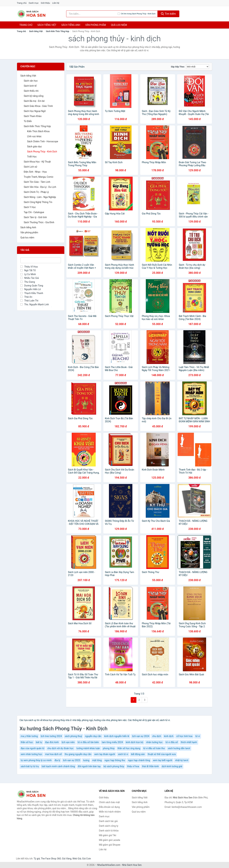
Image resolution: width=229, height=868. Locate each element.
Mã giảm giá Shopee (110, 845)
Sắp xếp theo (178, 67)
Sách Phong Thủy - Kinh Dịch (42, 152)
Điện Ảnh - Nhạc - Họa (35, 172)
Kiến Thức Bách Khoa (38, 131)
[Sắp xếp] (198, 67)
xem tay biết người (163, 760)
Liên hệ (56, 3)
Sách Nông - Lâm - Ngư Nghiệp (40, 197)
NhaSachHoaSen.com (109, 865)
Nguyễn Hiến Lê (31, 289)
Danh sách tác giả (108, 821)
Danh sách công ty (109, 826)
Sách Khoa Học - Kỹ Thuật (37, 162)
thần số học (27, 742)
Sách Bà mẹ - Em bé (34, 101)
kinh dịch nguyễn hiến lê (117, 736)
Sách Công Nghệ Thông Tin (38, 202)
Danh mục (34, 3)
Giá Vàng (67, 859)
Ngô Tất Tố (28, 270)
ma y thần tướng (29, 736)
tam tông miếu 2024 (112, 742)
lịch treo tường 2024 (51, 736)
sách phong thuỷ (73, 736)
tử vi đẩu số (172, 742)
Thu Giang (28, 282)
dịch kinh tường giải (172, 766)
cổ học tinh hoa (184, 736)
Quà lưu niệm (119, 25)
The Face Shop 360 (51, 859)
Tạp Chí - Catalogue (34, 212)
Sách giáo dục (35, 146)
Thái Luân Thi (29, 301)
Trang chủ (22, 3)
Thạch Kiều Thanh (32, 293)
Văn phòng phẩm (96, 25)
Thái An (26, 297)
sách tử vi (123, 754)
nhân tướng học (154, 742)
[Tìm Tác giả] (41, 260)
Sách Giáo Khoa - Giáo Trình (38, 106)
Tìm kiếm (168, 14)
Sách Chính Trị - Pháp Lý (36, 192)
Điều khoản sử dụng (109, 807)
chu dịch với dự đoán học (60, 748)
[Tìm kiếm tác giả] (92, 14)
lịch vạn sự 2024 (141, 736)
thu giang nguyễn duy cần (78, 754)
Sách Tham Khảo (33, 116)
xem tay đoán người (105, 754)
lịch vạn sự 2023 (72, 760)
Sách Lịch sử (30, 167)
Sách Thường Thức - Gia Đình (39, 222)
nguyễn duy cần (93, 736)
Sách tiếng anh (71, 25)
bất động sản (138, 754)
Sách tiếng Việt (36, 31)
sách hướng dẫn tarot (179, 748)
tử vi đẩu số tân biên (88, 742)
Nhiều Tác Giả (30, 278)
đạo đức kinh (52, 742)
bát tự (39, 742)
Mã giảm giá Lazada (110, 840)
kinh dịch (169, 736)
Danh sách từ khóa (109, 831)
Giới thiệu (45, 3)
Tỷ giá (37, 859)
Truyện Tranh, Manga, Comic (39, 177)
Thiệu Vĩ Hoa (29, 267)
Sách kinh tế (30, 86)
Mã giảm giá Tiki (108, 835)
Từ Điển (28, 121)
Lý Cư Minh (28, 274)
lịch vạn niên (68, 742)
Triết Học (32, 157)
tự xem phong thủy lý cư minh (36, 760)
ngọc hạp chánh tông (139, 760)
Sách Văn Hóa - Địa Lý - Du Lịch (40, 187)
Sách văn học (31, 81)
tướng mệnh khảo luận (88, 748)
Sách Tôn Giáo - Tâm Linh (37, 182)
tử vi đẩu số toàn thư (154, 748)
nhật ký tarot (182, 760)
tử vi (198, 736)
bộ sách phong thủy (114, 766)
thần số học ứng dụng (129, 748)
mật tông (97, 760)
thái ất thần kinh (150, 766)
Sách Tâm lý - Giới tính (35, 217)
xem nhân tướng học (31, 754)
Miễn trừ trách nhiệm (110, 812)
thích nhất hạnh (189, 742)
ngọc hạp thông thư (115, 760)
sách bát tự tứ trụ (30, 766)
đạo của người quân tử (32, 748)
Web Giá (77, 859)
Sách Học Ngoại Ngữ (35, 111)
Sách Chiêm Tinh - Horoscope (43, 141)
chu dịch (157, 736)
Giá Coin (87, 859)
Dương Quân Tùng (32, 286)
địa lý (57, 760)
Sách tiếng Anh (28, 227)
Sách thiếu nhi (31, 91)
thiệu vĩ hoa (133, 766)
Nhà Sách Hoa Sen (132, 865)
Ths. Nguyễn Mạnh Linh (35, 304)
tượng (86, 760)
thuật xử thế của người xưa (162, 754)
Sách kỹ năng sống (34, 96)
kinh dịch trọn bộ (134, 742)
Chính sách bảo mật (109, 802)
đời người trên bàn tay (89, 766)
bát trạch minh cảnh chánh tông (58, 766)
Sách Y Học (30, 207)
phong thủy (109, 748)
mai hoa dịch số (53, 754)
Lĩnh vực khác (34, 136)
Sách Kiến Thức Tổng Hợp (58, 31)
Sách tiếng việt (47, 25)
